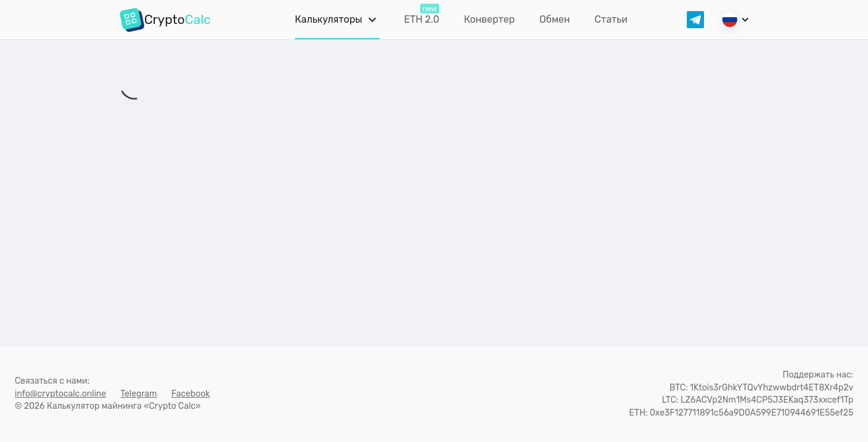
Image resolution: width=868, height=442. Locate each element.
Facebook (191, 394)
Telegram (139, 394)
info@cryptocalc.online (61, 394)
